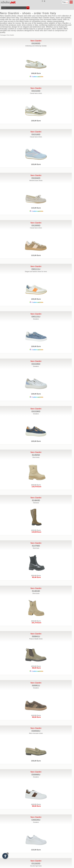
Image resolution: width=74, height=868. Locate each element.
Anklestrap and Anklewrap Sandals (36, 46)
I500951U (36, 686)
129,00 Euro (36, 346)
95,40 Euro (36, 577)
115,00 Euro (36, 208)
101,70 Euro (36, 623)
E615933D (36, 43)
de (45, 1)
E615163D (36, 91)
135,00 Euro (36, 121)
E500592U (36, 731)
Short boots (36, 457)
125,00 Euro (36, 164)
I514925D (36, 455)
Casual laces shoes (36, 93)
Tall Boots (36, 503)
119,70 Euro (36, 487)
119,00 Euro (36, 532)
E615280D (36, 411)
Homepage (3, 35)
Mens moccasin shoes (36, 733)
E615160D (36, 135)
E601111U (36, 269)
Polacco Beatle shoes (36, 639)
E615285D (36, 364)
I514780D (36, 546)
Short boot (36, 548)
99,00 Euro (36, 668)
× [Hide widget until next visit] (7, 853)
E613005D (36, 226)
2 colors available (36, 211)
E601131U (36, 317)
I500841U (36, 636)
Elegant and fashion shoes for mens (36, 272)
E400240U (36, 820)
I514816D (36, 591)
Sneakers (36, 319)
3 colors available (36, 77)
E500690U (36, 775)
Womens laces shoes (36, 181)
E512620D (36, 864)
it (42, 1)
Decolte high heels (36, 866)
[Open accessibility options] (5, 856)
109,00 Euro (36, 73)
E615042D (36, 178)
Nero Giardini (10, 35)
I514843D (36, 500)
